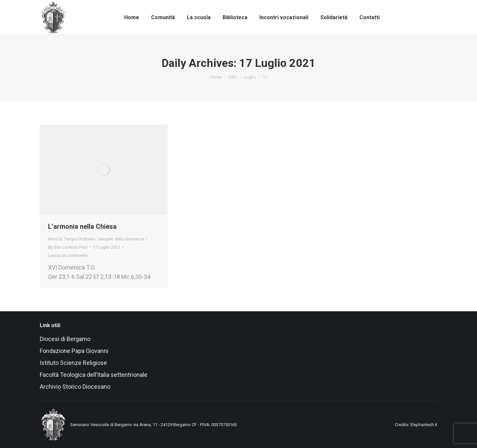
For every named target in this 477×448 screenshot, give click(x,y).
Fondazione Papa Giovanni (74, 351)
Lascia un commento (68, 255)
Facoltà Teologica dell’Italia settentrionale (94, 375)
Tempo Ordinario (80, 239)
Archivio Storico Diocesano (75, 387)
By (68, 247)
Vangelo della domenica (121, 239)
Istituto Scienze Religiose (74, 363)
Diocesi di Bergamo (65, 339)
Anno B (55, 239)
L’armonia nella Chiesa (82, 226)
